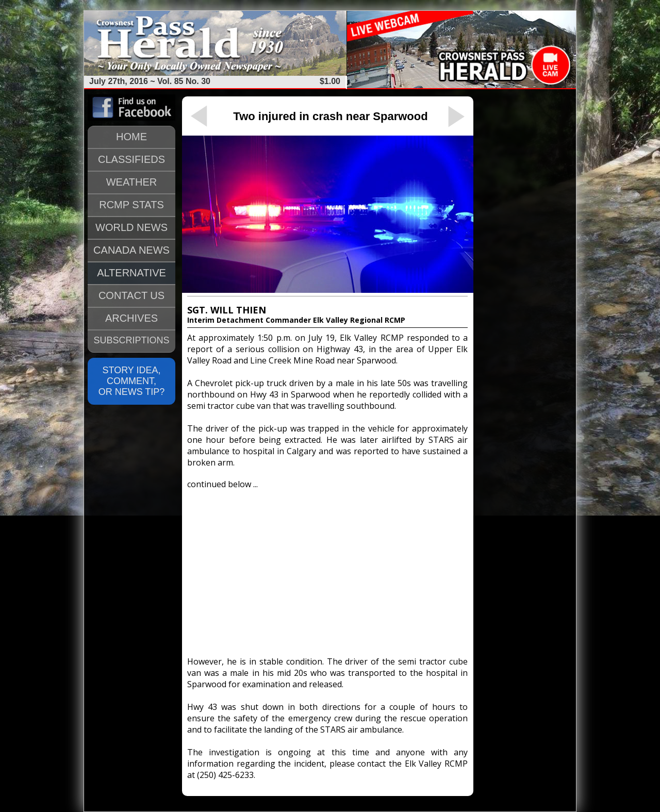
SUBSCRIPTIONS (131, 340)
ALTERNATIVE (131, 273)
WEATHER (132, 182)
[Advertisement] (327, 568)
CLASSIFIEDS (131, 159)
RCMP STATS (131, 205)
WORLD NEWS (131, 227)
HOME (131, 137)
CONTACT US (131, 295)
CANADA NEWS (131, 250)
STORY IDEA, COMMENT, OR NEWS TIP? (132, 381)
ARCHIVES (131, 318)
